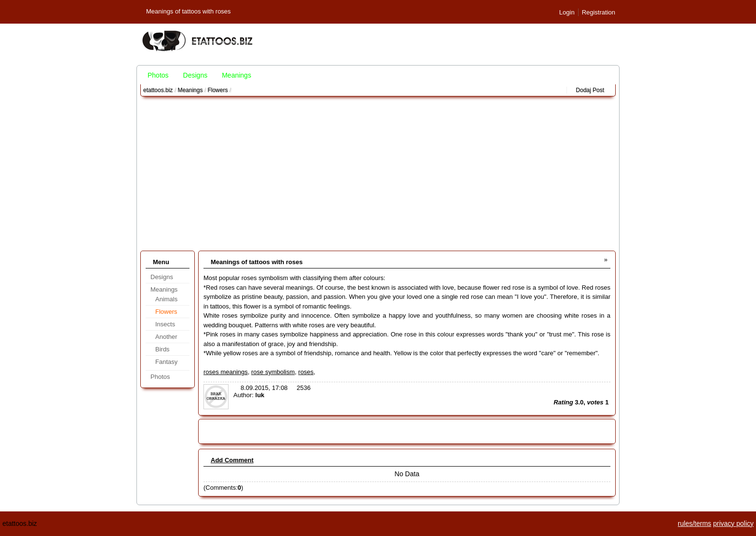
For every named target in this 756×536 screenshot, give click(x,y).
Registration (599, 12)
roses (306, 372)
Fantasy (166, 362)
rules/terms (695, 523)
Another (166, 337)
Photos (158, 75)
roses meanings (226, 372)
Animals (166, 299)
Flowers (217, 90)
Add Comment (232, 460)
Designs (196, 75)
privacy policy (733, 523)
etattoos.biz (158, 90)
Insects (165, 324)
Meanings (236, 75)
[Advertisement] (378, 174)
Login (567, 12)
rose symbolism (273, 372)
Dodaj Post (590, 90)
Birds (162, 349)
